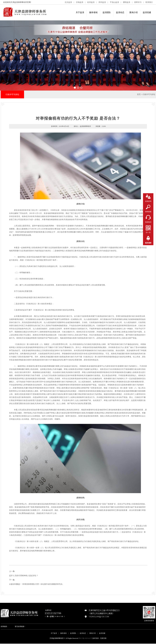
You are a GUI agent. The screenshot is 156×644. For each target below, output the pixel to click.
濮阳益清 (126, 2)
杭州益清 (91, 2)
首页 (139, 94)
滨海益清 (80, 2)
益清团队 (107, 12)
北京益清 (68, 2)
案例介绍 (134, 12)
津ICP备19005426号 (85, 638)
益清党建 (147, 12)
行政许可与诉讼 (149, 94)
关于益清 (80, 12)
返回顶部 (148, 243)
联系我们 (149, 2)
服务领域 (93, 12)
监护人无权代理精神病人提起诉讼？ (24, 576)
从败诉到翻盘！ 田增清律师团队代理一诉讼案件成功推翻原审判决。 (37, 584)
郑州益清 (102, 2)
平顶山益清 (114, 2)
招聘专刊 (138, 2)
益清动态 (120, 12)
